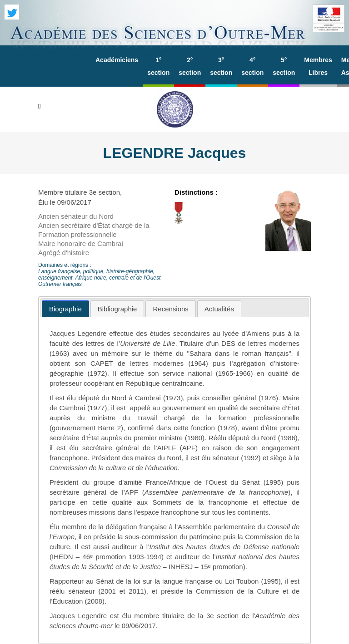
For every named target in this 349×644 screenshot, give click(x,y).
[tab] (65, 309)
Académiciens (117, 60)
